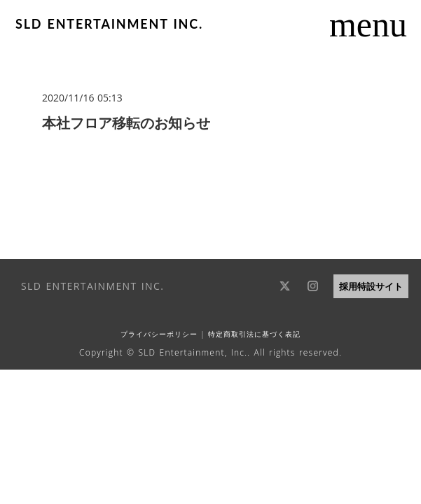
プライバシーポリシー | (163, 334)
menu (368, 24)
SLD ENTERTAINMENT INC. (109, 24)
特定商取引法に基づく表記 (253, 334)
